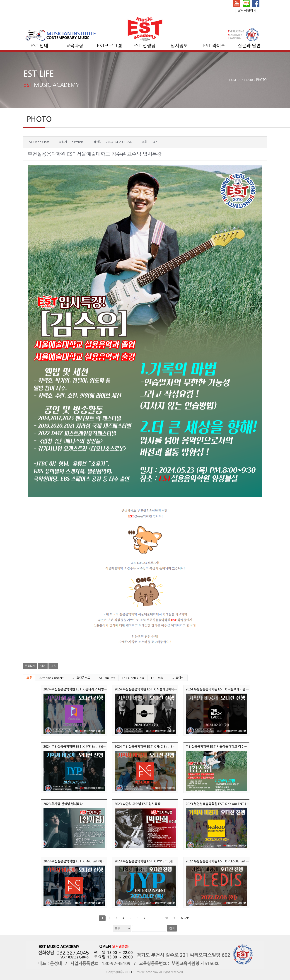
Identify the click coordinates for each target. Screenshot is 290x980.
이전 (43, 666)
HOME (233, 80)
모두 (29, 678)
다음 (53, 666)
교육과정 (75, 46)
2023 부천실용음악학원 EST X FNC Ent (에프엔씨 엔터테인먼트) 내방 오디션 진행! (99, 861)
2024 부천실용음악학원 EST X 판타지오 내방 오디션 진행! (83, 689)
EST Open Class (133, 678)
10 (166, 918)
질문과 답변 (249, 46)
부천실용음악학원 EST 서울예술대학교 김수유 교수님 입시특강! (228, 747)
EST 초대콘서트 (81, 678)
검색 (172, 928)
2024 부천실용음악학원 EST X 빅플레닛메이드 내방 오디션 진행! (158, 689)
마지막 (185, 918)
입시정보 (179, 46)
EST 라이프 (214, 46)
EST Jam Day (106, 678)
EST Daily (157, 678)
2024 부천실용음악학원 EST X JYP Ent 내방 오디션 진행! (82, 747)
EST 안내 (39, 46)
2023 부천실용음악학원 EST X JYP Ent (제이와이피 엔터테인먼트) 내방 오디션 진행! (172, 861)
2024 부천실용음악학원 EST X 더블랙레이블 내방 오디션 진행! (228, 689)
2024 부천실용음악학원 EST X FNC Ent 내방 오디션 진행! (154, 747)
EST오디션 (177, 678)
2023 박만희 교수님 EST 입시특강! (138, 804)
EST (134, 972)
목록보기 (30, 666)
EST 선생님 (144, 46)
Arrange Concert (51, 678)
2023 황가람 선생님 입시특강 (63, 804)
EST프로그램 (109, 46)
